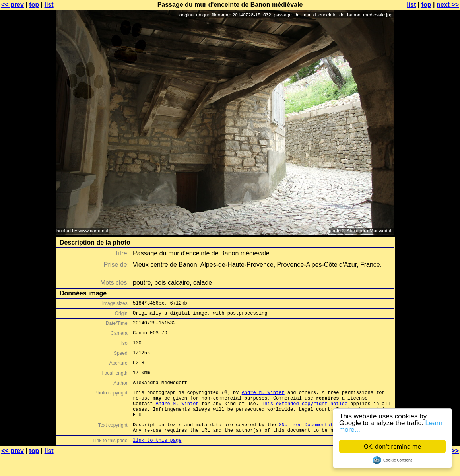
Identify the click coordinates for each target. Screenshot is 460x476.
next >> (448, 5)
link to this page (157, 460)
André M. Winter (263, 404)
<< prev (13, 5)
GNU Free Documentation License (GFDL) (332, 442)
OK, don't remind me (392, 446)
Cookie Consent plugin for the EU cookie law (392, 460)
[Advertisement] (428, 197)
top (34, 5)
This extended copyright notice (305, 418)
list (49, 5)
